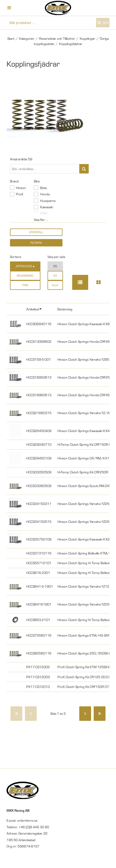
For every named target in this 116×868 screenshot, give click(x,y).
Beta (43, 188)
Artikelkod (33, 309)
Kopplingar (87, 38)
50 (55, 276)
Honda (45, 194)
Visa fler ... (41, 220)
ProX (20, 194)
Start (11, 38)
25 (55, 266)
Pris (25, 285)
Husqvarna (48, 201)
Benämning (25, 276)
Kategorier (27, 38)
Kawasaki (47, 207)
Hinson (21, 188)
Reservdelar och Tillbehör (57, 38)
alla (55, 285)
